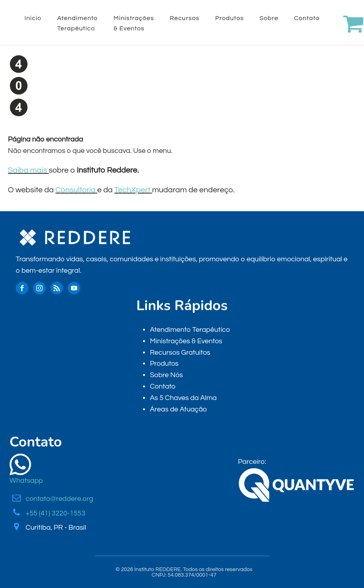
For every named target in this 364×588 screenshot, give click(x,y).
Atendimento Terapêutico (77, 23)
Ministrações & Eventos (134, 23)
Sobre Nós (166, 375)
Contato (307, 18)
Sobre (269, 18)
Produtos (229, 18)
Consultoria (76, 190)
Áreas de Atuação (178, 409)
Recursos (185, 18)
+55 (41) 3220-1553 (56, 513)
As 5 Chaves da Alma (183, 398)
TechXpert (132, 190)
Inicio (33, 18)
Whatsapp (26, 481)
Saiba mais (27, 170)
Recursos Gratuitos (180, 353)
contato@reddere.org (59, 499)
